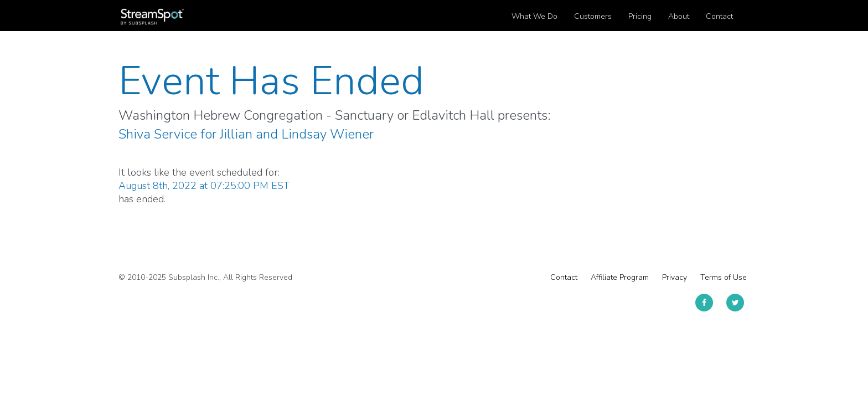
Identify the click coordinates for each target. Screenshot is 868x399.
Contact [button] (719, 16)
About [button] (679, 16)
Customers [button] (593, 16)
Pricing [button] (640, 16)
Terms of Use (724, 277)
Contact (564, 277)
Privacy (675, 277)
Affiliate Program (620, 277)
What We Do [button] (534, 16)
